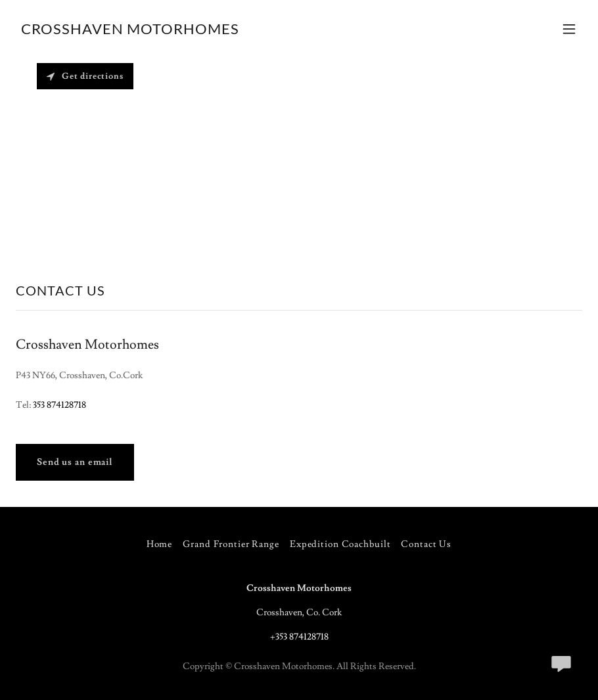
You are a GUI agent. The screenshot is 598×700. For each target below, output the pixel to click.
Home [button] (160, 544)
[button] (569, 29)
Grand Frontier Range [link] (231, 544)
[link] (130, 32)
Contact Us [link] (426, 544)
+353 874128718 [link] (299, 637)
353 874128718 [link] (59, 405)
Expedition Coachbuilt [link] (340, 544)
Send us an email (75, 462)
